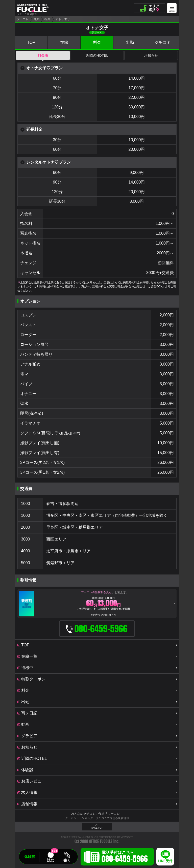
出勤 (130, 42)
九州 (37, 19)
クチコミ (163, 42)
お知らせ (151, 55)
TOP (31, 42)
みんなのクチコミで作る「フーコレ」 (97, 814)
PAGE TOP (97, 828)
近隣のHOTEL (97, 55)
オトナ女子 (63, 19)
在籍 (64, 42)
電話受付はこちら (125, 857)
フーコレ (23, 19)
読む (51, 860)
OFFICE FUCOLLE (101, 841)
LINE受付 (165, 861)
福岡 (47, 19)
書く (67, 860)
